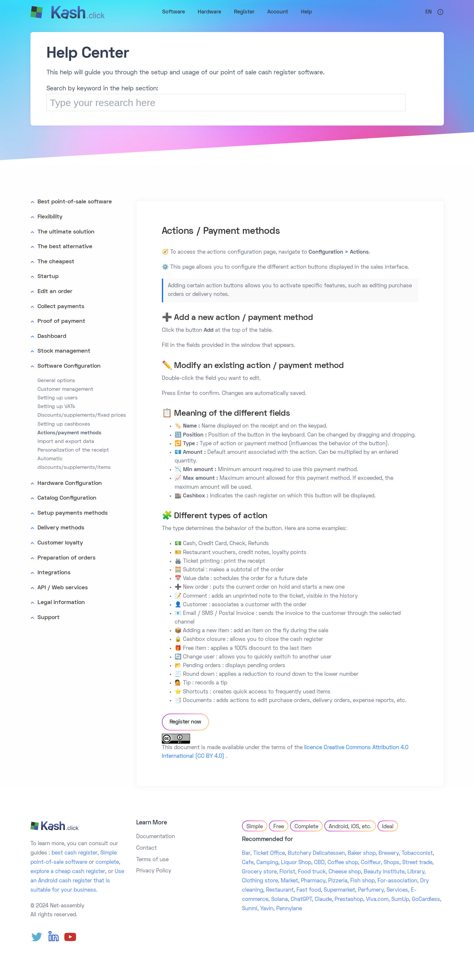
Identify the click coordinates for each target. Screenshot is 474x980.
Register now (186, 722)
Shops (391, 863)
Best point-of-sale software (75, 202)
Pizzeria (338, 881)
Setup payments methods (73, 513)
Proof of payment (61, 321)
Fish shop (362, 881)
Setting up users (58, 398)
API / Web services (63, 588)
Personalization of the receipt (73, 450)
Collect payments (61, 307)
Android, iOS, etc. (350, 827)
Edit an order (55, 292)
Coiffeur (371, 863)
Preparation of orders (67, 558)
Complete (306, 827)
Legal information (61, 603)
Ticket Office (269, 853)
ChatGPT (301, 900)
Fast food (309, 890)
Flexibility (50, 217)
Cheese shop (345, 872)
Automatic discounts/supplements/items (74, 463)
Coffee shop (343, 863)
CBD (319, 863)
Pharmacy (313, 881)
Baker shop (362, 853)
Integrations (54, 573)
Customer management (65, 389)
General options (56, 381)
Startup (48, 277)
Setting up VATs (56, 407)
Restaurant (280, 890)
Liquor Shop (296, 863)
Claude (323, 900)
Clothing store (260, 881)
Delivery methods (61, 528)
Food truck (312, 872)
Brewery (389, 853)
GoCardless (426, 900)
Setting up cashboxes (64, 424)
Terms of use (152, 860)
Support (49, 618)
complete (107, 862)
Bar (246, 853)
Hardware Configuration (70, 483)
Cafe (248, 863)
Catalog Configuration (67, 498)
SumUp (400, 900)
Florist (287, 872)
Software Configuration (69, 366)
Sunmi (250, 909)
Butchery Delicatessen (316, 853)
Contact (146, 848)
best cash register (75, 853)
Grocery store (259, 872)
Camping (267, 863)
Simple (255, 827)
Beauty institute (384, 872)
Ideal (388, 827)
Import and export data (66, 442)
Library (416, 872)
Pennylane (289, 909)
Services (397, 890)
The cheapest (56, 262)
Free (279, 827)
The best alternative (65, 247)
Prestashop (349, 900)
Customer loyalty (60, 543)
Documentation (156, 837)
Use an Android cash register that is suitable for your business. (77, 881)
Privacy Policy (154, 871)
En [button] (428, 12)
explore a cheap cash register (68, 872)
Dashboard (52, 336)
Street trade (417, 863)
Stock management (64, 351)
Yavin (267, 909)
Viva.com (377, 900)
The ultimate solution (66, 232)
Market (289, 881)
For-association (397, 881)
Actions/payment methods (69, 433)
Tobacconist (417, 853)
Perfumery (371, 890)
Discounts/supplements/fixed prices (82, 415)
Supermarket (339, 890)
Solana (279, 900)
